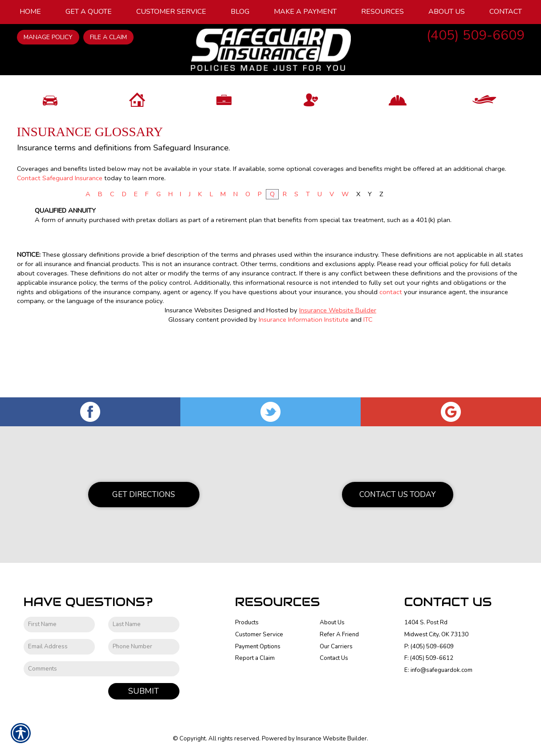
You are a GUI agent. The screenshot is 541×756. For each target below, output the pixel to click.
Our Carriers (336, 647)
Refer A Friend (339, 635)
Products (247, 623)
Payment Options (258, 647)
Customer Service (259, 635)
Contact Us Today (398, 494)
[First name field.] (59, 625)
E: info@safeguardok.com (438, 670)
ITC (368, 381)
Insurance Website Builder (338, 372)
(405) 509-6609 (476, 35)
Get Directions (144, 494)
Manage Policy (48, 37)
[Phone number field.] (144, 647)
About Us (332, 623)
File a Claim (108, 37)
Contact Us (334, 658)
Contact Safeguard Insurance (60, 239)
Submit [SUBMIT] (144, 691)
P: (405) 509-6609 (429, 647)
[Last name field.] (144, 625)
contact (391, 353)
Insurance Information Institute (304, 381)
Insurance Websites (193, 372)
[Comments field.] (102, 669)
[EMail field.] (59, 647)
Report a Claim (255, 658)
